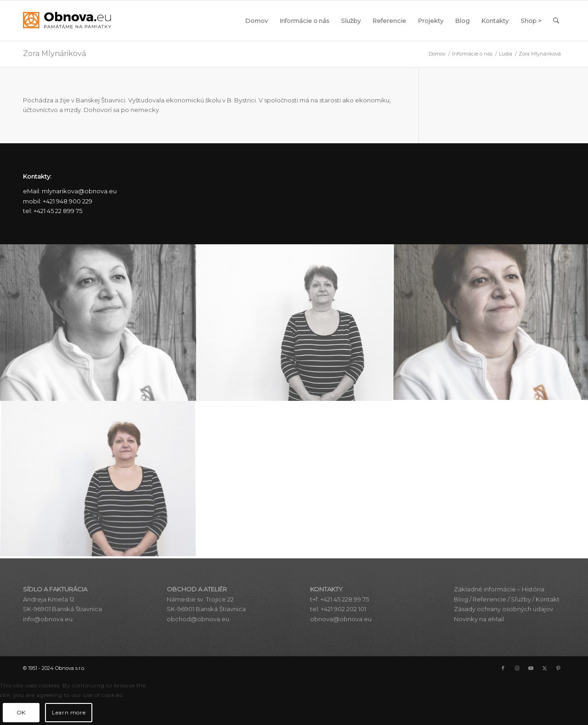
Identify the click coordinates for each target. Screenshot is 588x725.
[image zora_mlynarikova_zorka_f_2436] (98, 480)
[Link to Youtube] (531, 668)
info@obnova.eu (48, 619)
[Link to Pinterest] (558, 668)
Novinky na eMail (479, 619)
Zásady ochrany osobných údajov (503, 609)
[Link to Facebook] (503, 668)
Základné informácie (485, 589)
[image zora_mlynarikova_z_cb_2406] (98, 323)
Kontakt (548, 599)
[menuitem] (257, 21)
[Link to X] (544, 668)
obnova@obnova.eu (341, 619)
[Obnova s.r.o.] (67, 21)
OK (21, 712)
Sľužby (521, 599)
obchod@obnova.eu (198, 619)
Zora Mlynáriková (54, 53)
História (533, 589)
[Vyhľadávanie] (556, 21)
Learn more (69, 712)
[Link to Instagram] (517, 668)
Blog (461, 599)
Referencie (489, 599)
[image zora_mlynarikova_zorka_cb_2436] (295, 323)
